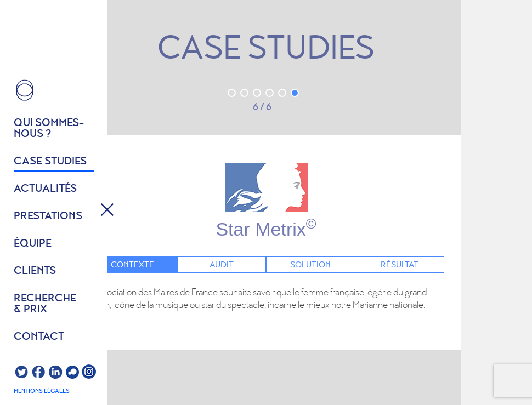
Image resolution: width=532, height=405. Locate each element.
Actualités (45, 189)
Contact (39, 337)
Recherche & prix (45, 304)
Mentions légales (42, 391)
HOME (25, 90)
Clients (35, 271)
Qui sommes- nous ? (49, 129)
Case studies (50, 162)
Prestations (48, 216)
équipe (33, 244)
